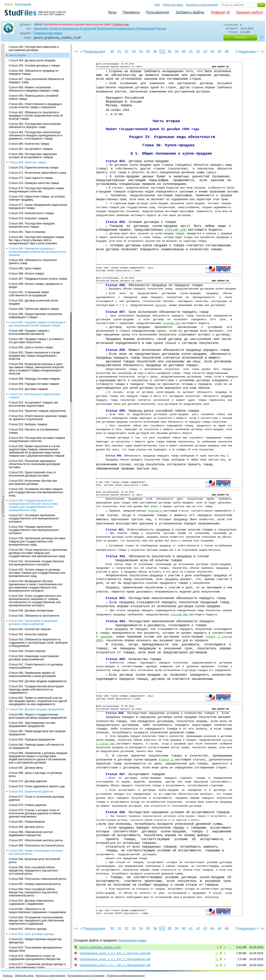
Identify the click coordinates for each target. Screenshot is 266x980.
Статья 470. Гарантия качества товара (34, 168)
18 (217, 965)
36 (155, 52)
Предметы (131, 12)
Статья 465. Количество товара (29, 144)
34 (141, 52)
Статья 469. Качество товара (27, 162)
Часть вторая (17, 55)
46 (227, 52)
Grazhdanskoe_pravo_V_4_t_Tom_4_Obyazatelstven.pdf (115, 965)
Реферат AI (220, 12)
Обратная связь (173, 5)
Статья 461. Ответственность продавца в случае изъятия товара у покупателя (35, 106)
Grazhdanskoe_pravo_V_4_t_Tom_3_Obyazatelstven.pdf (115, 959)
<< (76, 52)
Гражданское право (48, 33)
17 (217, 953)
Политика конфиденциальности (126, 976)
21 (217, 959)
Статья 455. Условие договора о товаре (34, 65)
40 (184, 52)
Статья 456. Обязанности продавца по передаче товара (34, 72)
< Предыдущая (93, 52)
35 (148, 52)
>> (263, 52)
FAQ (157, 5)
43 (205, 52)
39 (177, 52)
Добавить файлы (190, 12)
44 (212, 52)
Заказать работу (250, 12)
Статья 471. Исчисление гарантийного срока (37, 173)
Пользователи (157, 12)
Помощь (8, 976)
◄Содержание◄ (3, 113)
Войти (9, 4)
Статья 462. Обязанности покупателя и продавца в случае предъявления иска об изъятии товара (36, 116)
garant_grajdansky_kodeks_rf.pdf (100, 947)
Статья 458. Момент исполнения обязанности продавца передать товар (34, 89)
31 (119, 52)
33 (134, 52)
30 (112, 52)
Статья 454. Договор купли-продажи (32, 60)
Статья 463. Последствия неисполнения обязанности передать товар (35, 125)
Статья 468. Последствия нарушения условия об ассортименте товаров (33, 156)
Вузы (113, 12)
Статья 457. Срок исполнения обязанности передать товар (36, 81)
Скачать (240, 37)
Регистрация (23, 4)
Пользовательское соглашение (86, 976)
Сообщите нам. (121, 24)
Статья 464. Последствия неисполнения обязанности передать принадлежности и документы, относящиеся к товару (36, 135)
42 (198, 52)
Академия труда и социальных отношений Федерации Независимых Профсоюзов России (100, 28)
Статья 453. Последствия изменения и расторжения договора (34, 48)
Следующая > (247, 52)
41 (191, 52)
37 (162, 52)
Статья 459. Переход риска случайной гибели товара (33, 97)
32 (126, 52)
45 (219, 52)
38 (169, 52)
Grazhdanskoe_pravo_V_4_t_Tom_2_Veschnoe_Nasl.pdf (115, 953)
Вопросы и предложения (202, 5)
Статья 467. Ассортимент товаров (31, 149)
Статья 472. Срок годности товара (31, 178)
